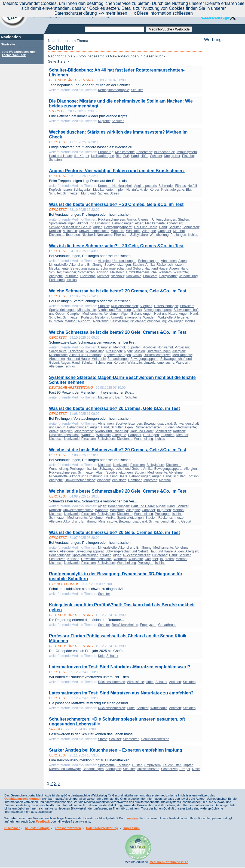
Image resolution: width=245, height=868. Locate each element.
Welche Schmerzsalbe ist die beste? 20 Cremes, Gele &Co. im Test (118, 291)
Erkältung (123, 765)
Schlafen (55, 160)
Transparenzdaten (68, 828)
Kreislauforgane (103, 156)
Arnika (131, 220)
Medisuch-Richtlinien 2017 (169, 862)
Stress (114, 193)
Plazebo (188, 156)
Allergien (144, 220)
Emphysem (148, 625)
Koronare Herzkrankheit (115, 186)
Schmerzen (71, 193)
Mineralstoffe (58, 265)
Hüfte (144, 156)
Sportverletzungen (62, 223)
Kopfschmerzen (60, 190)
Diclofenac (57, 235)
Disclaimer (12, 828)
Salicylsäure (139, 235)
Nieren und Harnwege (65, 769)
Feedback (43, 821)
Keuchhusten (172, 765)
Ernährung (106, 152)
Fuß (126, 156)
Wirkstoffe (133, 231)
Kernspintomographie (114, 90)
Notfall (192, 186)
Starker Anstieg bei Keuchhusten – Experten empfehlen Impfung (116, 750)
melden (132, 818)
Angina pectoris (146, 186)
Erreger (185, 769)
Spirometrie (106, 765)
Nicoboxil (88, 235)
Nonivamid (104, 235)
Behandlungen (123, 223)
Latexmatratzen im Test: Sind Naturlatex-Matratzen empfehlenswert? (120, 667)
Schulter (137, 90)
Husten (137, 765)
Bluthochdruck (164, 152)
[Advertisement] (223, 124)
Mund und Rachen (94, 193)
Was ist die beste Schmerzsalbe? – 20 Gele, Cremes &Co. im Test (116, 246)
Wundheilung (159, 235)
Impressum (131, 828)
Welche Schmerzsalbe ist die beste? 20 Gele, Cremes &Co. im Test (118, 332)
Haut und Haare (61, 156)
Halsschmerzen (148, 769)
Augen (98, 227)
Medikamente (125, 152)
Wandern (118, 231)
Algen (139, 223)
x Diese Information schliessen (163, 13)
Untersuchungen (164, 220)
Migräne (104, 121)
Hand (135, 156)
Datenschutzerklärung (102, 828)
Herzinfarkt (134, 190)
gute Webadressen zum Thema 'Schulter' (19, 53)
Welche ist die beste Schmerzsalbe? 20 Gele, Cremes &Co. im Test (118, 491)
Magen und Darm (111, 397)
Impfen (120, 190)
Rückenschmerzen (111, 220)
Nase (196, 769)
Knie (101, 656)
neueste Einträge (37, 828)
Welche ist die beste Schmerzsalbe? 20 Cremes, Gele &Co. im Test (118, 450)
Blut (119, 156)
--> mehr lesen (113, 13)
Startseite (8, 44)
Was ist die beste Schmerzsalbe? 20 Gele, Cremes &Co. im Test (114, 532)
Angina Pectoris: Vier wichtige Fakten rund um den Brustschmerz (117, 171)
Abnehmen (144, 152)
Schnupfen (113, 769)
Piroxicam (121, 235)
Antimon (175, 682)
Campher (165, 231)
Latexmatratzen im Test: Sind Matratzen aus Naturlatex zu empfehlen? (121, 693)
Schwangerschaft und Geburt (70, 227)
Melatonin (70, 231)
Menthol (179, 231)
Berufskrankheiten (125, 625)
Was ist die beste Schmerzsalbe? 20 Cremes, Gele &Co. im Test (114, 408)
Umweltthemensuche (94, 231)
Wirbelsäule (135, 682)
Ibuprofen (73, 235)
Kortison (55, 231)
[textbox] (114, 29)
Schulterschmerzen (155, 739)
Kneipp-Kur (172, 156)
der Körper (82, 156)
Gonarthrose (167, 625)
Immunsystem (187, 152)
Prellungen (178, 235)
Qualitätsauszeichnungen (23, 799)
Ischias (193, 235)
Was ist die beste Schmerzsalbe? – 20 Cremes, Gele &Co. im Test (116, 204)
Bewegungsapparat (118, 227)
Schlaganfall (82, 190)
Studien (184, 220)
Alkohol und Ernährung (94, 223)
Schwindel (166, 186)
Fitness (181, 186)
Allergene (149, 231)
